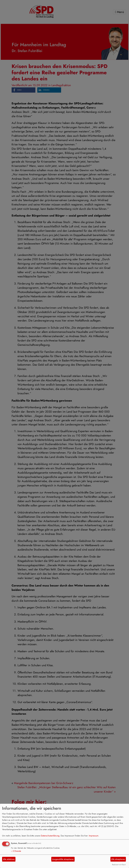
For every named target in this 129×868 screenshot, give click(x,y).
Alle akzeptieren (118, 859)
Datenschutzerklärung (50, 836)
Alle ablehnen (9, 859)
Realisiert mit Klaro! (119, 865)
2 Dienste (16, 851)
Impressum (94, 836)
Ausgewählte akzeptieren (63, 859)
